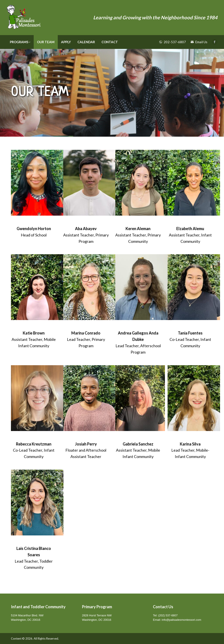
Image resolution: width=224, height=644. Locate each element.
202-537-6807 (173, 42)
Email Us (199, 42)
